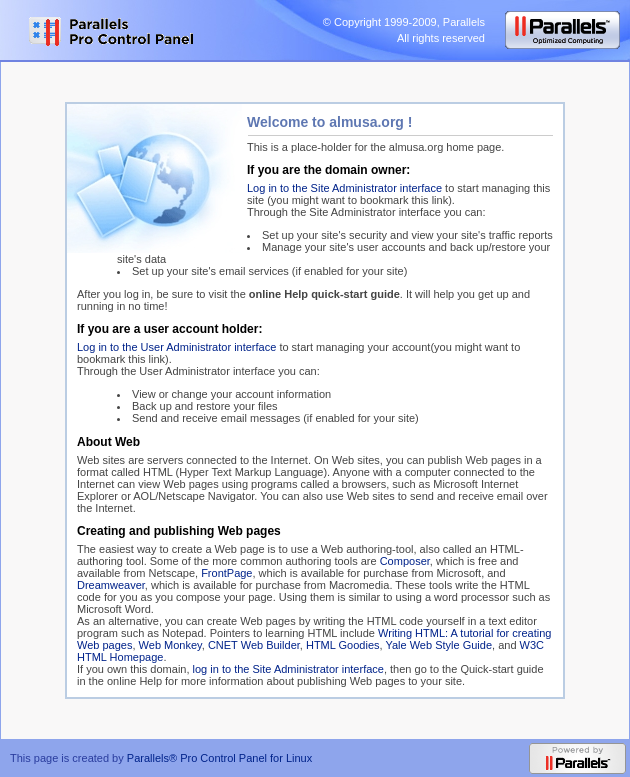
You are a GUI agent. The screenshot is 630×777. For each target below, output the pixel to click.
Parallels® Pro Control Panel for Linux (219, 758)
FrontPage (226, 573)
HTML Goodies (343, 645)
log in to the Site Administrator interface (288, 669)
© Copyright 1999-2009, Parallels (404, 22)
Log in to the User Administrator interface (176, 347)
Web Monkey (170, 645)
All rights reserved (441, 38)
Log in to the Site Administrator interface (344, 188)
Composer (405, 561)
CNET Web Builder (254, 645)
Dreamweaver (111, 585)
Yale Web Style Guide (438, 645)
